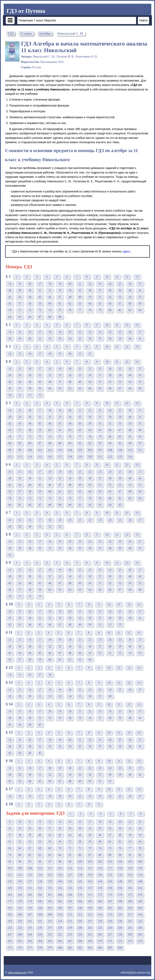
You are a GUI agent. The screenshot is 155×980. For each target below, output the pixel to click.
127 (70, 875)
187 (110, 901)
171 (90, 895)
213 (90, 915)
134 (140, 875)
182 (60, 901)
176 (140, 895)
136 (20, 881)
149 (10, 888)
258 (120, 935)
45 (40, 297)
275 (10, 948)
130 (100, 875)
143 (90, 881)
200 (100, 908)
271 (110, 941)
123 (120, 457)
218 (140, 915)
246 (140, 928)
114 (30, 457)
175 (130, 895)
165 (30, 895)
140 (60, 881)
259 (130, 935)
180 (40, 901)
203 (130, 908)
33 (60, 290)
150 (20, 888)
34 (70, 290)
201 (110, 908)
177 (10, 901)
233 (10, 928)
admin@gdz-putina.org (135, 972)
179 (30, 901)
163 (10, 895)
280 (60, 948)
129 (90, 875)
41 (140, 290)
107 (100, 450)
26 (130, 284)
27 (140, 284)
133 (130, 875)
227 (90, 921)
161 (130, 888)
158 (100, 888)
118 (70, 457)
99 (20, 450)
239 (70, 928)
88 (50, 317)
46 (50, 297)
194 (40, 908)
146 (120, 881)
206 (20, 915)
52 (110, 297)
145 (110, 881)
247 (10, 935)
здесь (127, 251)
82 (130, 310)
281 (70, 948)
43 (20, 297)
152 (40, 888)
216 (120, 915)
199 (90, 908)
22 (90, 284)
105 (80, 450)
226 (80, 921)
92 (90, 443)
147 (130, 881)
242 (100, 928)
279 (50, 948)
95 (120, 443)
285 (110, 948)
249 (30, 935)
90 (70, 443)
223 (50, 921)
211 (70, 915)
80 (110, 310)
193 (30, 908)
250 (40, 935)
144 (100, 881)
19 (60, 284)
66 (110, 304)
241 (90, 928)
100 (30, 450)
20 (70, 284)
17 (40, 284)
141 (70, 881)
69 (140, 304)
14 (10, 284)
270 (100, 941)
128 (80, 875)
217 (130, 915)
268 (80, 941)
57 (20, 304)
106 (90, 450)
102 (50, 450)
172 (100, 895)
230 (120, 921)
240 (80, 928)
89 (60, 317)
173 (110, 895)
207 (30, 915)
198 (80, 908)
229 (110, 921)
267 (70, 941)
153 (50, 888)
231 (130, 921)
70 (10, 310)
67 (120, 304)
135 (10, 881)
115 (40, 457)
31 (40, 290)
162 (140, 888)
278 (40, 948)
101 (40, 450)
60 (50, 304)
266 (60, 941)
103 (60, 450)
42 (10, 297)
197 (70, 908)
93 (100, 443)
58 (30, 304)
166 (40, 895)
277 (30, 948)
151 (30, 888)
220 (20, 921)
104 (70, 450)
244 (120, 928)
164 (20, 895)
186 (100, 901)
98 (10, 450)
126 (60, 875)
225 (70, 921)
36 (90, 290)
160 (120, 888)
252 (60, 935)
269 (90, 941)
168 (60, 895)
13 (137, 277)
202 (120, 908)
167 (50, 895)
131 (110, 875)
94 (110, 443)
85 (20, 317)
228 (100, 921)
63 (80, 304)
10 (107, 277)
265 (50, 941)
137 (30, 881)
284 (100, 948)
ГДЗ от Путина (26, 11)
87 (40, 317)
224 (60, 921)
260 (140, 935)
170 (80, 895)
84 (10, 317)
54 (130, 297)
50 (90, 297)
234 (20, 928)
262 (20, 941)
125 (50, 875)
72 (30, 310)
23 (100, 284)
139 (50, 881)
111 (140, 450)
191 (10, 908)
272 (120, 941)
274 (140, 941)
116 (50, 457)
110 (130, 450)
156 (80, 888)
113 (20, 457)
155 (70, 888)
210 (60, 915)
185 (90, 901)
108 (110, 450)
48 (70, 297)
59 (40, 304)
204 (140, 908)
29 (20, 290)
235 (30, 928)
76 (70, 310)
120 (90, 457)
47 (60, 297)
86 (30, 317)
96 (130, 443)
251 (50, 935)
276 (20, 948)
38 (110, 290)
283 (90, 948)
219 (10, 921)
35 (80, 290)
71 (20, 310)
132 (120, 875)
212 (80, 915)
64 (90, 304)
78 (90, 310)
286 (120, 948)
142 (80, 881)
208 (40, 915)
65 (100, 304)
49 (80, 297)
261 (10, 941)
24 (110, 284)
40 (130, 290)
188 (120, 901)
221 (30, 921)
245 (130, 928)
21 (80, 284)
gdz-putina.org (17, 972)
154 (60, 888)
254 (80, 935)
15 (20, 284)
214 (100, 915)
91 (80, 443)
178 (20, 901)
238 (60, 928)
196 (60, 908)
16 (30, 284)
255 (90, 935)
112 (10, 457)
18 (50, 284)
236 (40, 928)
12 (127, 277)
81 (120, 310)
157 (90, 888)
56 (10, 304)
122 (110, 457)
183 (70, 901)
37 (100, 290)
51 (100, 297)
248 (20, 935)
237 (50, 928)
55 (140, 297)
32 (50, 290)
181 (50, 901)
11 (117, 277)
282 (80, 948)
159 (110, 888)
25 (120, 284)
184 (80, 901)
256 (100, 935)
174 (120, 895)
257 (110, 935)
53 (120, 297)
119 (80, 457)
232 (140, 921)
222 (40, 921)
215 (110, 915)
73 (40, 310)
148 (140, 881)
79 (100, 310)
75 (60, 310)
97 (140, 443)
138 (40, 881)
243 (110, 928)
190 (140, 901)
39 (120, 290)
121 (100, 457)
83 (140, 310)
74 (50, 310)
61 (60, 304)
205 (10, 915)
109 (120, 450)
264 (40, 941)
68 (130, 304)
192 (20, 908)
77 (80, 310)
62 (70, 304)
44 (30, 297)
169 (70, 895)
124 (130, 457)
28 (10, 290)
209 (50, 915)
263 (30, 941)
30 (30, 290)
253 (70, 935)
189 (130, 901)
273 (130, 941)
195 (50, 908)
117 (60, 457)
